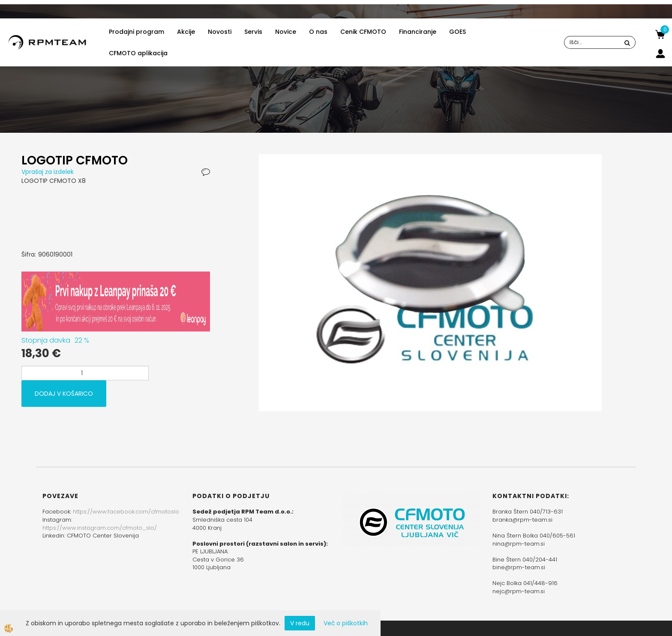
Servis (253, 32)
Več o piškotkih (346, 623)
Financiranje (418, 32)
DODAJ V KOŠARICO (64, 394)
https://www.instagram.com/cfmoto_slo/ (100, 528)
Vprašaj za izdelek (48, 172)
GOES (457, 32)
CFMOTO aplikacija (138, 53)
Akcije (186, 32)
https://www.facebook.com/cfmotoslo (126, 512)
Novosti (220, 32)
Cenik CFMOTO (363, 32)
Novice (286, 32)
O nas (318, 32)
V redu (300, 623)
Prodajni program (136, 32)
